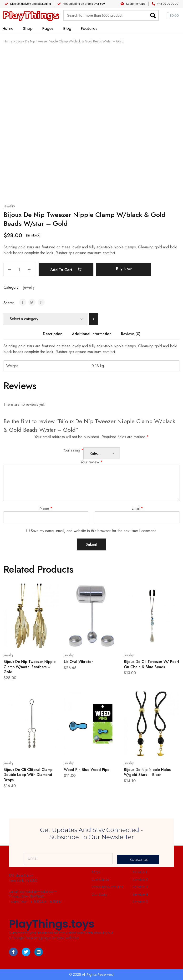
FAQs (96, 872)
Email (137, 508)
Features (89, 28)
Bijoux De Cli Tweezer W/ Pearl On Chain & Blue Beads (151, 664)
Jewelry (9, 206)
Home (8, 28)
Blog (67, 28)
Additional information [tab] (92, 334)
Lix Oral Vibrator (78, 662)
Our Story (99, 894)
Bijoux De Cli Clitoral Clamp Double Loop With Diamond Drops (28, 775)
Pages (48, 28)
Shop (28, 28)
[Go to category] (94, 319)
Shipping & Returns (107, 887)
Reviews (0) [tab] (131, 334)
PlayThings (31, 15)
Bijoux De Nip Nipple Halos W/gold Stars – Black (147, 772)
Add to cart (67, 270)
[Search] (153, 15)
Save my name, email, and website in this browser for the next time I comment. (94, 531)
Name (46, 508)
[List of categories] (46, 319)
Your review (91, 462)
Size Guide (100, 880)
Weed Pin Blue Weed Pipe (87, 770)
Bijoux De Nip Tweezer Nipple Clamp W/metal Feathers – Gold (30, 667)
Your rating (73, 450)
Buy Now (126, 269)
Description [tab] (53, 334)
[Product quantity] (19, 270)
